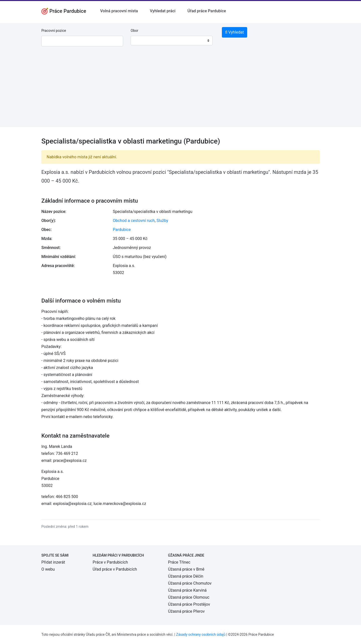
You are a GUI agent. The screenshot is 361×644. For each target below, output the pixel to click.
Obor (134, 31)
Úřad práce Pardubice (207, 11)
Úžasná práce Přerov (186, 611)
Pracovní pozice (54, 31)
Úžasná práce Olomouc (189, 597)
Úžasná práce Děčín (186, 576)
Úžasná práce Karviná (187, 590)
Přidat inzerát (53, 562)
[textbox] (141, 41)
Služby (162, 221)
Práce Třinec (179, 562)
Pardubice (122, 230)
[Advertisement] (180, 92)
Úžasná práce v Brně (186, 569)
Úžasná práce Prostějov (189, 604)
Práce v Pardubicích (110, 562)
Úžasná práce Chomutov (190, 583)
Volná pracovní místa (119, 11)
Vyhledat (235, 32)
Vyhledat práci (163, 11)
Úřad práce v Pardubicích (115, 569)
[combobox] (171, 41)
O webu (48, 569)
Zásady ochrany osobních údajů (201, 634)
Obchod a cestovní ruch (134, 221)
